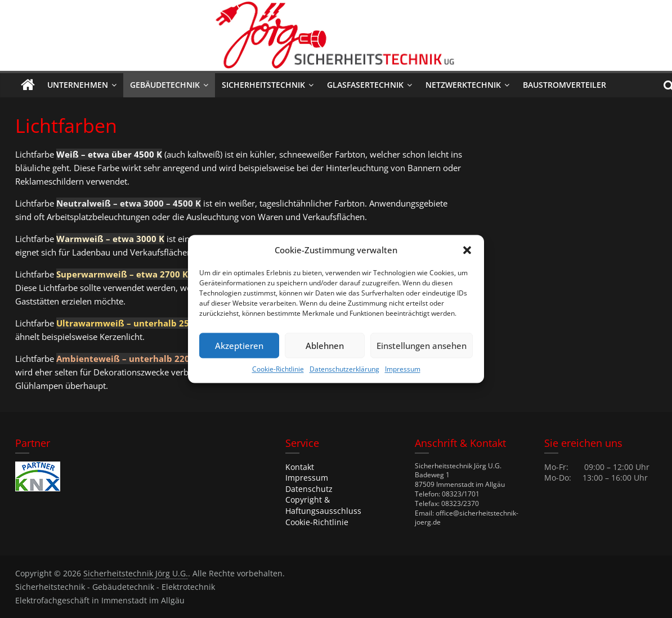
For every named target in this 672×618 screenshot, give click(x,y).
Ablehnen (325, 346)
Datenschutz (309, 489)
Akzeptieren (239, 346)
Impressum (403, 369)
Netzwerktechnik (463, 85)
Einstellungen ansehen (422, 346)
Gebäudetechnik (165, 85)
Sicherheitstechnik (263, 85)
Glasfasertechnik (365, 85)
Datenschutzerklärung (344, 369)
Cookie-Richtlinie (278, 369)
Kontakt (300, 467)
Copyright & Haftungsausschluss (323, 505)
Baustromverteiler (565, 85)
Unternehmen (78, 85)
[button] (467, 250)
